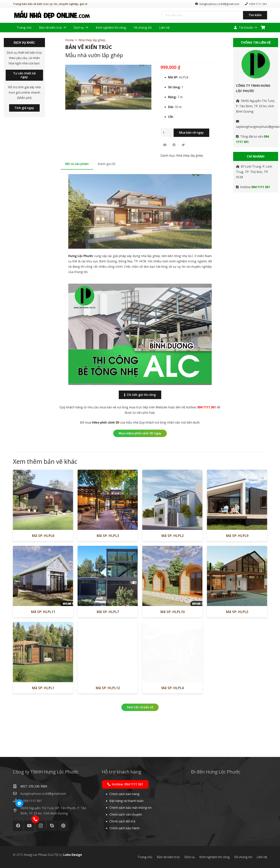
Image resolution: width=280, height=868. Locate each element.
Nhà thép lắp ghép (92, 40)
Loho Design (73, 855)
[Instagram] (41, 826)
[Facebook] (18, 826)
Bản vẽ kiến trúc (168, 857)
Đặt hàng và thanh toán (126, 801)
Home (70, 40)
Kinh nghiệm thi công (215, 857)
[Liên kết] (52, 15)
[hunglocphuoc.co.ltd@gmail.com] (17, 794)
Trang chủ (145, 857)
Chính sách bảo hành (124, 828)
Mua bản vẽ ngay (191, 133)
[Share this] (174, 145)
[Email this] (165, 145)
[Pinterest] (63, 826)
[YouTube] (29, 826)
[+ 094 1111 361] (31, 801)
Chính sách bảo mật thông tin (131, 808)
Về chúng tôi (243, 857)
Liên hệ (262, 857)
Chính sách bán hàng (124, 794)
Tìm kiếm (255, 15)
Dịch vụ (190, 857)
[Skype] (52, 826)
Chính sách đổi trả (122, 821)
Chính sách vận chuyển (126, 814)
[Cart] (263, 28)
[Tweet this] (183, 145)
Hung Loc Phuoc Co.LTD (41, 855)
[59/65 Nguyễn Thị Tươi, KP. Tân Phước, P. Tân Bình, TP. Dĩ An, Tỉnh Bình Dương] (17, 811)
